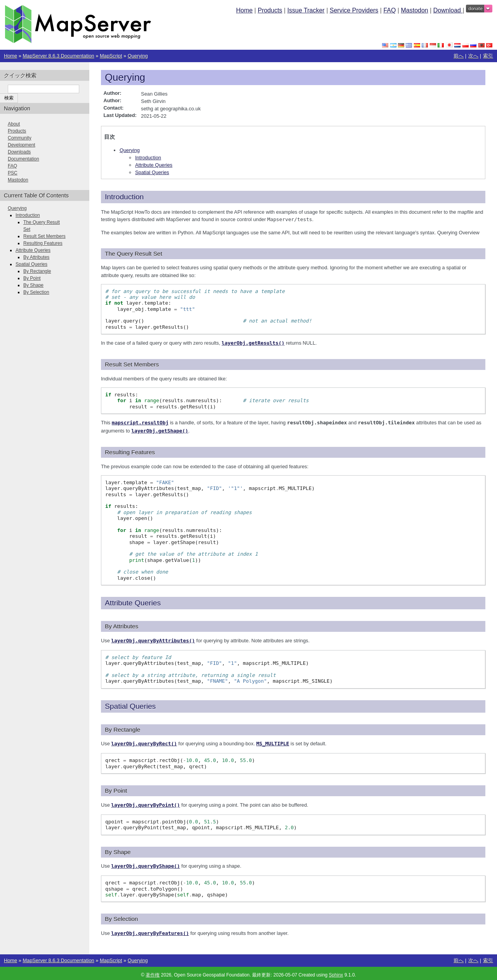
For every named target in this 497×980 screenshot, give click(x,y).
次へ (473, 56)
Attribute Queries (154, 165)
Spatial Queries (152, 172)
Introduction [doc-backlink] (124, 197)
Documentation (23, 159)
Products (270, 10)
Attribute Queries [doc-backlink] (133, 601)
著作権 (153, 971)
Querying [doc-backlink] (125, 77)
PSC (13, 173)
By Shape (33, 285)
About (14, 124)
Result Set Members (44, 236)
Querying (138, 56)
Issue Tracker (306, 10)
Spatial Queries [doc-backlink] (130, 704)
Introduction (148, 158)
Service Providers (354, 10)
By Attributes (36, 257)
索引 (488, 56)
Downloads (19, 152)
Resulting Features (43, 243)
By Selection (36, 292)
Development (22, 145)
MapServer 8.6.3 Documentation (58, 56)
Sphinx (336, 971)
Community (20, 138)
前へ (459, 56)
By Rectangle (37, 271)
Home (244, 10)
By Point (32, 278)
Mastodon (414, 10)
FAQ (389, 10)
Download (448, 10)
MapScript (111, 56)
